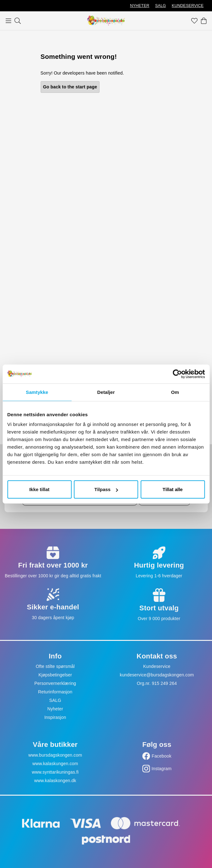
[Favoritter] (194, 21)
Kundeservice (157, 666)
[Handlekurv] (204, 21)
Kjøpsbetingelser (55, 675)
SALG (161, 6)
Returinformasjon (55, 692)
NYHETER (140, 6)
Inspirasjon (55, 717)
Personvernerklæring (55, 683)
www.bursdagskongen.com (55, 755)
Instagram (162, 769)
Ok (164, 497)
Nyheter (55, 709)
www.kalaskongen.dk (55, 781)
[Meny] (9, 21)
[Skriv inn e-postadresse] (80, 497)
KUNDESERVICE (188, 6)
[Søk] (18, 21)
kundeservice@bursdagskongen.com (157, 675)
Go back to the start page (70, 87)
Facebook (161, 756)
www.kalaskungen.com (55, 764)
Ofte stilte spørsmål (55, 666)
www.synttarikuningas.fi (55, 772)
